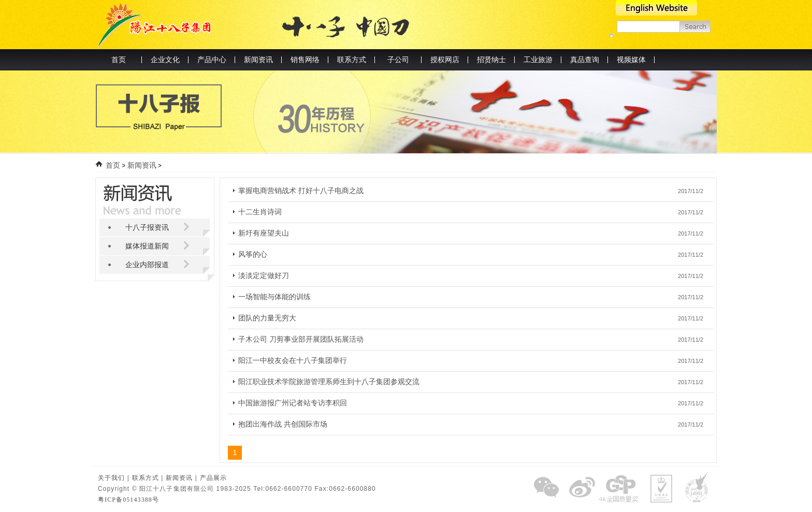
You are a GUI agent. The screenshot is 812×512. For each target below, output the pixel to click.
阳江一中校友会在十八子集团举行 (293, 361)
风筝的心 (253, 254)
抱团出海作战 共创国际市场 (283, 424)
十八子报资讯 (147, 228)
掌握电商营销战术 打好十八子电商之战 (301, 191)
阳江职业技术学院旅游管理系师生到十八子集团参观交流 (329, 382)
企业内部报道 (147, 265)
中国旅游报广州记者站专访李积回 (293, 403)
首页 (119, 60)
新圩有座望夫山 (264, 233)
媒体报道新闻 (147, 246)
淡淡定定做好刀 (264, 276)
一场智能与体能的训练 (274, 297)
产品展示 (213, 478)
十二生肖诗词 (260, 212)
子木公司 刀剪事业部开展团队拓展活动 (301, 339)
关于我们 (111, 478)
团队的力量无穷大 (267, 318)
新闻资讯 (142, 165)
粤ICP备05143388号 (128, 500)
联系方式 (146, 478)
